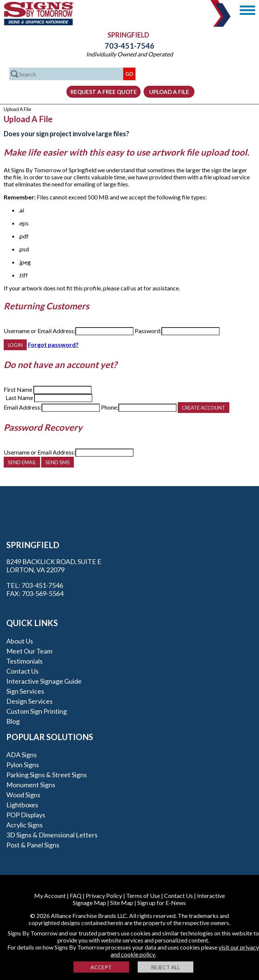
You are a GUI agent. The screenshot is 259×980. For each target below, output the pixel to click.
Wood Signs (23, 795)
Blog (13, 721)
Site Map (122, 903)
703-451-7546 (129, 46)
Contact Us (22, 671)
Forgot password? (53, 344)
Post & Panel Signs (33, 845)
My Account (50, 896)
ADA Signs (22, 755)
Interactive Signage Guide (44, 681)
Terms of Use (143, 896)
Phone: (110, 407)
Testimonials (24, 661)
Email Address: (23, 407)
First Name (18, 389)
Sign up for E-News (162, 903)
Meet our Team (29, 651)
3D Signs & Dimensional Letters (52, 835)
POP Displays (26, 815)
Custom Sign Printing (37, 711)
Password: (148, 331)
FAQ (76, 896)
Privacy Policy (104, 896)
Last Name (19, 398)
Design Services (29, 701)
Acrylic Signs (24, 825)
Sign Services (25, 691)
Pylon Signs (23, 765)
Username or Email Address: (40, 331)
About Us (20, 641)
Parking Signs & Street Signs (47, 775)
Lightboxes (22, 805)
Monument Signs (31, 785)
